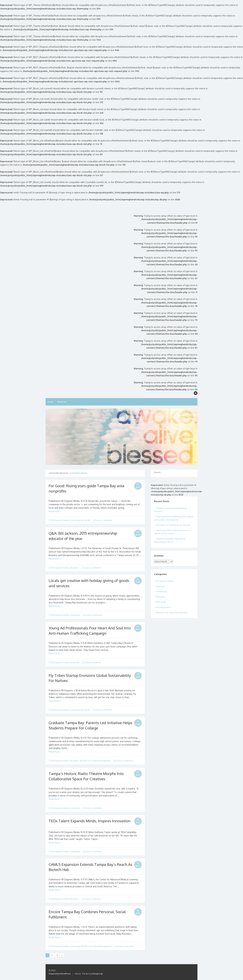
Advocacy (161, 586)
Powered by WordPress (60, 974)
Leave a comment (103, 520)
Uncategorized (163, 607)
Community (75, 520)
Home (50, 402)
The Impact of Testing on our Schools (173, 525)
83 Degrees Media (60, 520)
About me (62, 402)
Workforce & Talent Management (95, 761)
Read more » (55, 511)
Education (74, 568)
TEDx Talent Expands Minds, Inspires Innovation (90, 821)
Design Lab (97, 974)
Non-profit (85, 520)
